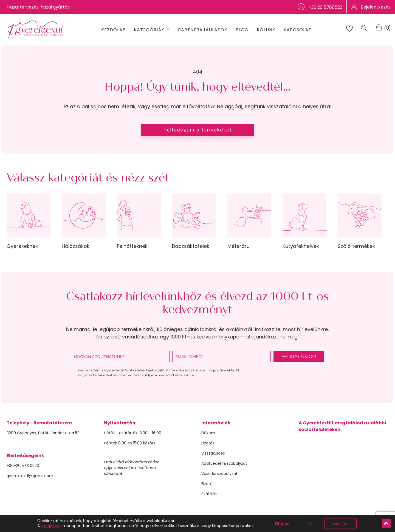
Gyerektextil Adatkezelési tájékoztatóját (136, 370)
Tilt (311, 523)
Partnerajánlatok (203, 30)
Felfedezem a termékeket (197, 130)
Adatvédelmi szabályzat (224, 463)
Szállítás (209, 494)
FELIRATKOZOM (299, 356)
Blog (242, 30)
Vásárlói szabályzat (219, 474)
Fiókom (208, 433)
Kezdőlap (113, 30)
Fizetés (208, 443)
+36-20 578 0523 (23, 466)
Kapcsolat (298, 30)
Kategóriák (149, 30)
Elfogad (282, 523)
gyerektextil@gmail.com (30, 476)
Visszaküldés (213, 453)
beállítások (51, 526)
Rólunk (266, 30)
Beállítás (340, 523)
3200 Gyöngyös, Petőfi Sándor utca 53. (43, 433)
